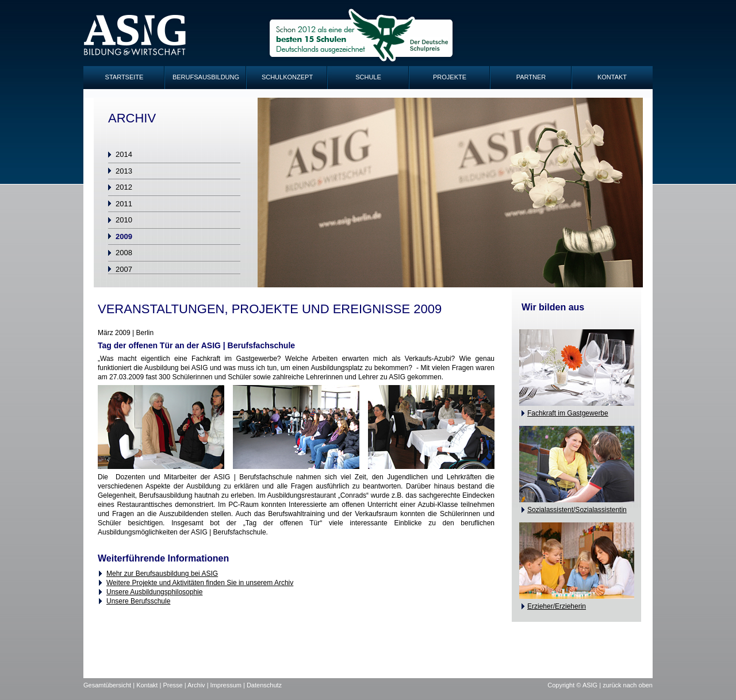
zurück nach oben (628, 685)
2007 (124, 269)
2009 (124, 236)
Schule (368, 77)
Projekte (450, 77)
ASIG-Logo (135, 35)
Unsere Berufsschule (138, 601)
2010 (124, 220)
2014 (124, 154)
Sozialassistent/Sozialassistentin (577, 510)
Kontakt (612, 77)
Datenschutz (264, 685)
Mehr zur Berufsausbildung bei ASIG (162, 574)
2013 (124, 171)
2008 (124, 253)
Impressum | (229, 685)
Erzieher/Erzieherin (557, 606)
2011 (124, 204)
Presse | (175, 685)
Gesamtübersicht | (110, 685)
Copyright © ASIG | (575, 685)
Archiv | (199, 685)
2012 (124, 187)
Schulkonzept (287, 77)
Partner (531, 77)
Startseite (124, 77)
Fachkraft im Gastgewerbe (568, 413)
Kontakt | (149, 685)
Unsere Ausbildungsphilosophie (154, 592)
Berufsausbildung (206, 77)
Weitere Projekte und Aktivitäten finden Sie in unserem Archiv (200, 583)
